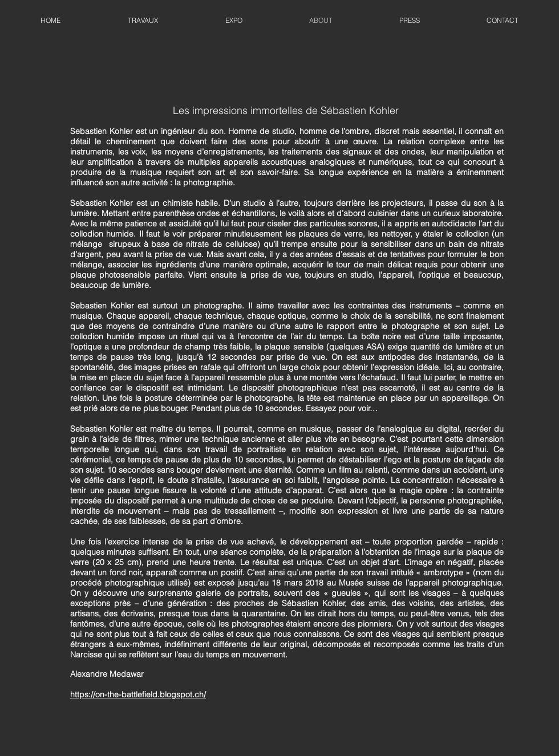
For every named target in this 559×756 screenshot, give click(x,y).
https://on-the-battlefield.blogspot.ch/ (138, 694)
